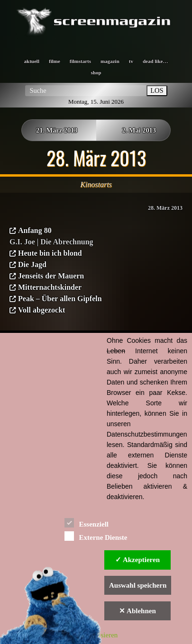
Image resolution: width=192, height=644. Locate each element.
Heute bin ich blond (50, 253)
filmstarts (80, 61)
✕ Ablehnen (137, 611)
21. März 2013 (57, 130)
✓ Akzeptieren (137, 560)
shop (96, 72)
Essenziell (87, 523)
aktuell (32, 61)
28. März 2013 (165, 208)
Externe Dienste (96, 536)
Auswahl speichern (138, 585)
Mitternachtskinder (50, 287)
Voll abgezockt (41, 310)
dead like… (155, 61)
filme (55, 61)
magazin (110, 61)
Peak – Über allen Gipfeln (60, 299)
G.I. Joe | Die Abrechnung (51, 242)
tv (131, 61)
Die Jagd (32, 264)
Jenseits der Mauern (51, 276)
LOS (157, 90)
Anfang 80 (35, 230)
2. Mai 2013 (139, 130)
